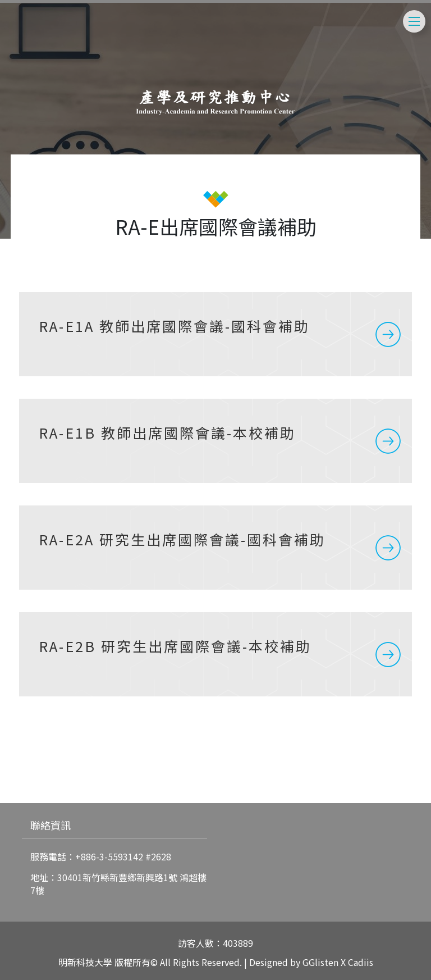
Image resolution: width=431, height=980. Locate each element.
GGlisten (320, 962)
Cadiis (361, 962)
